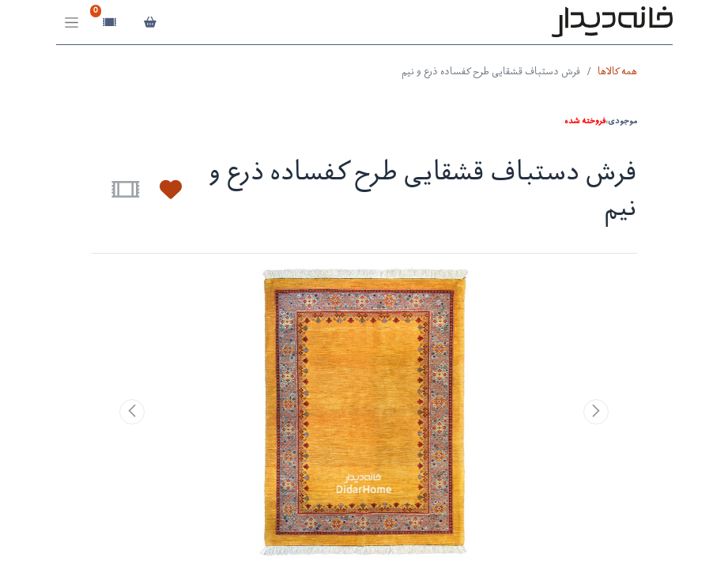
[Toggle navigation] (72, 23)
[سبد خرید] (151, 22)
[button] (161, 190)
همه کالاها (617, 72)
